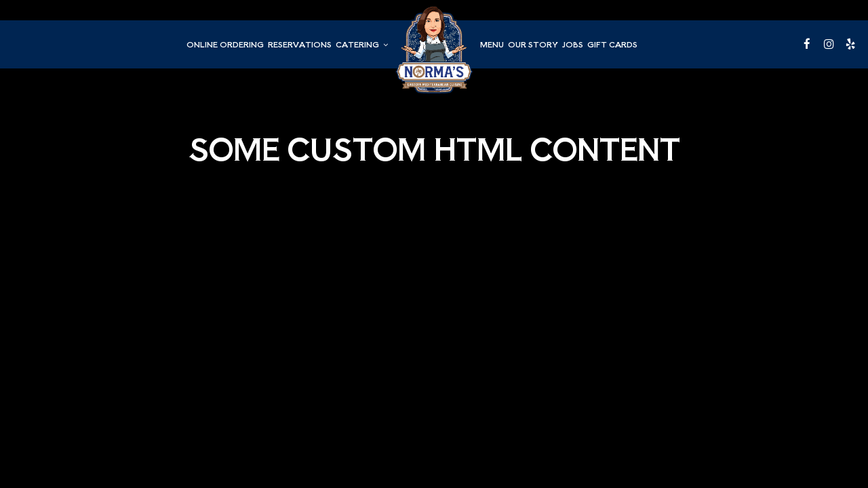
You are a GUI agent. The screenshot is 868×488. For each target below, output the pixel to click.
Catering (362, 44)
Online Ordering (225, 44)
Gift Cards (612, 44)
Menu (492, 44)
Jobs (573, 44)
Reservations (300, 44)
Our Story (533, 44)
